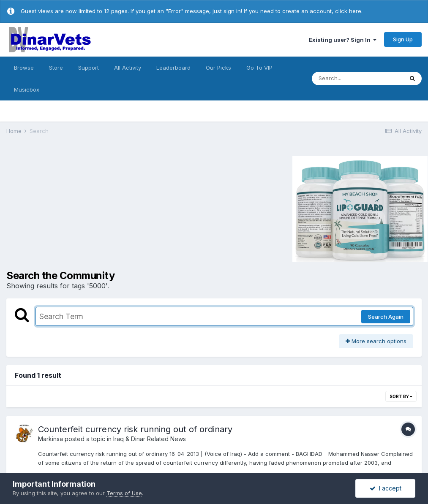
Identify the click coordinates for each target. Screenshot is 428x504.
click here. (349, 11)
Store (56, 68)
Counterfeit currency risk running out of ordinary (135, 429)
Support (89, 68)
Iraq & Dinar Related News (150, 439)
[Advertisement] (78, 208)
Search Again (386, 317)
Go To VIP (259, 68)
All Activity (128, 68)
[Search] (357, 79)
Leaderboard (173, 68)
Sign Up (403, 39)
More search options (376, 341)
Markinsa (50, 439)
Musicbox (27, 89)
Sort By (401, 396)
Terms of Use (124, 493)
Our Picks (218, 68)
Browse (24, 68)
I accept (386, 488)
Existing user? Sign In (343, 40)
